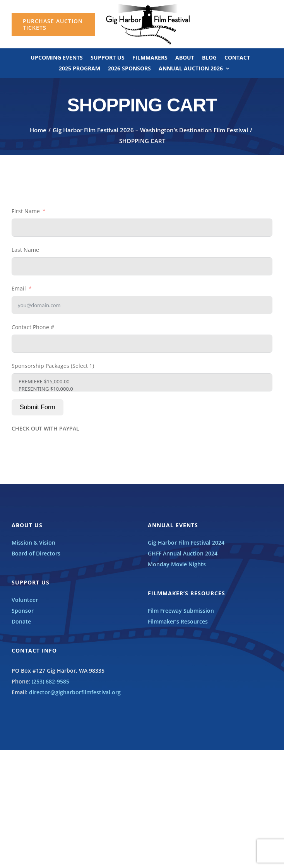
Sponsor (23, 611)
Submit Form (38, 407)
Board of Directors (36, 553)
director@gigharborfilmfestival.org (75, 692)
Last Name (25, 250)
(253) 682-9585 (50, 681)
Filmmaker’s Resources (178, 621)
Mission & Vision (33, 542)
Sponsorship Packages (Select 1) (53, 366)
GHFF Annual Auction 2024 (183, 553)
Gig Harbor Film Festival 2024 (186, 542)
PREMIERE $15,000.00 (142, 382)
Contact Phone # (33, 327)
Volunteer (25, 600)
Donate (21, 621)
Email (19, 288)
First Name (26, 211)
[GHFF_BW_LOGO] (148, 6)
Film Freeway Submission (181, 611)
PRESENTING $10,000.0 (142, 389)
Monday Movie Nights (177, 564)
